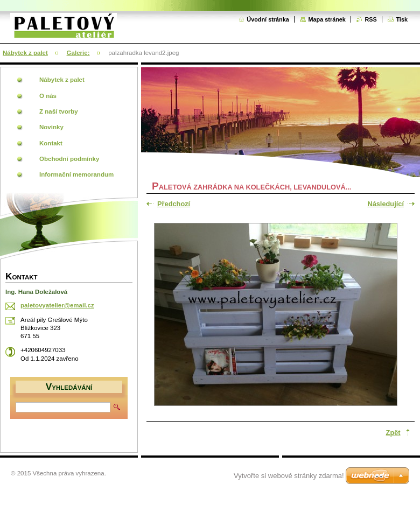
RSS (370, 19)
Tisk (402, 19)
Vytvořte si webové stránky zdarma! (289, 476)
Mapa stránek (327, 19)
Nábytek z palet (25, 53)
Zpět (393, 433)
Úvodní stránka (268, 19)
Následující (386, 204)
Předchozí (174, 204)
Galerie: (78, 53)
